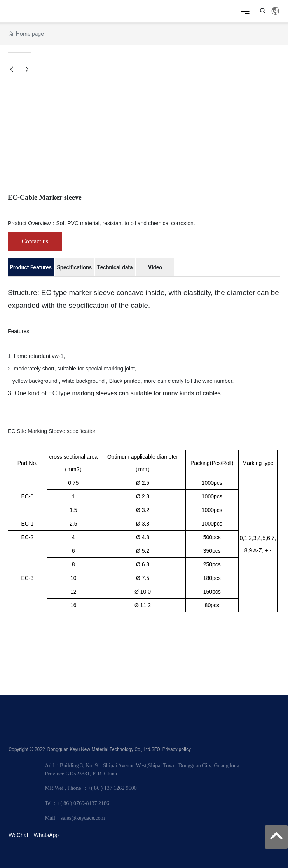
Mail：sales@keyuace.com (75, 818)
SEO (156, 749)
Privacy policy (177, 749)
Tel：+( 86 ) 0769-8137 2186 (77, 803)
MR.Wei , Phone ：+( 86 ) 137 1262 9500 (91, 788)
